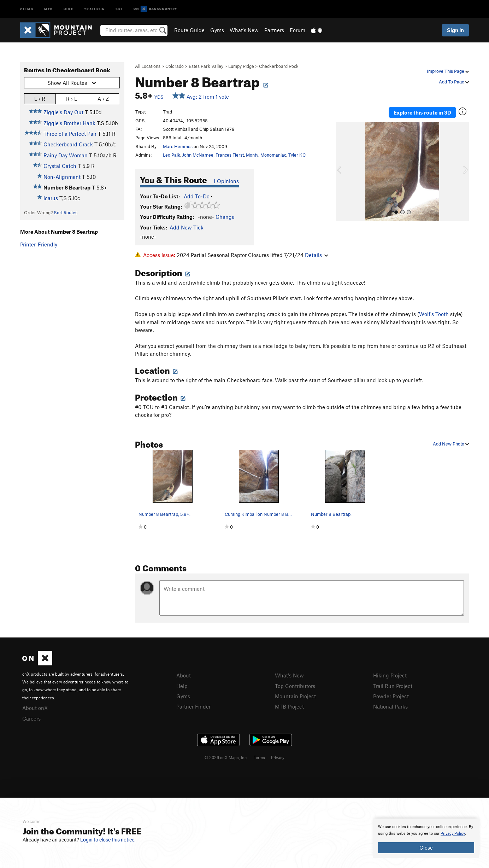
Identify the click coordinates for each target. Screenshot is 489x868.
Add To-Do (197, 196)
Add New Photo (451, 444)
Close (426, 847)
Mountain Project (295, 696)
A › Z (103, 98)
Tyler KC (297, 155)
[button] (343, 172)
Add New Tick (187, 227)
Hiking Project (390, 675)
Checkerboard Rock (279, 66)
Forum (297, 30)
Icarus (51, 198)
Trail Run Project (393, 686)
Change (225, 217)
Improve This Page (448, 71)
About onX (35, 708)
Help (182, 686)
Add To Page (454, 82)
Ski (119, 9)
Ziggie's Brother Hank (69, 123)
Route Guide (189, 30)
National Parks (390, 706)
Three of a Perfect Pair (70, 134)
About (184, 675)
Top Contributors (295, 686)
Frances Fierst (230, 155)
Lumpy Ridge (241, 66)
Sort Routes (66, 212)
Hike (69, 9)
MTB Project (289, 706)
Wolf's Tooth (434, 314)
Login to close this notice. (108, 840)
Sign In (455, 30)
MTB (49, 9)
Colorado (175, 66)
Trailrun (95, 9)
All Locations (148, 66)
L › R (40, 98)
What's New (244, 30)
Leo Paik (172, 155)
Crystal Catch (60, 166)
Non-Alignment (62, 177)
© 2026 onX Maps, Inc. (226, 757)
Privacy (278, 757)
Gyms (217, 30)
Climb (27, 9)
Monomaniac (273, 155)
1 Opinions (226, 181)
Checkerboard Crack (68, 144)
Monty (252, 155)
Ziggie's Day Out (63, 112)
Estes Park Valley (206, 66)
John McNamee (198, 155)
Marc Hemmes (178, 146)
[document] (426, 838)
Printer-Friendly (39, 244)
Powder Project (391, 696)
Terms (259, 757)
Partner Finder (193, 706)
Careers (31, 718)
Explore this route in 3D (422, 112)
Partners (274, 30)
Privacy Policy (453, 834)
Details (316, 255)
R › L (72, 98)
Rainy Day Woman (66, 155)
